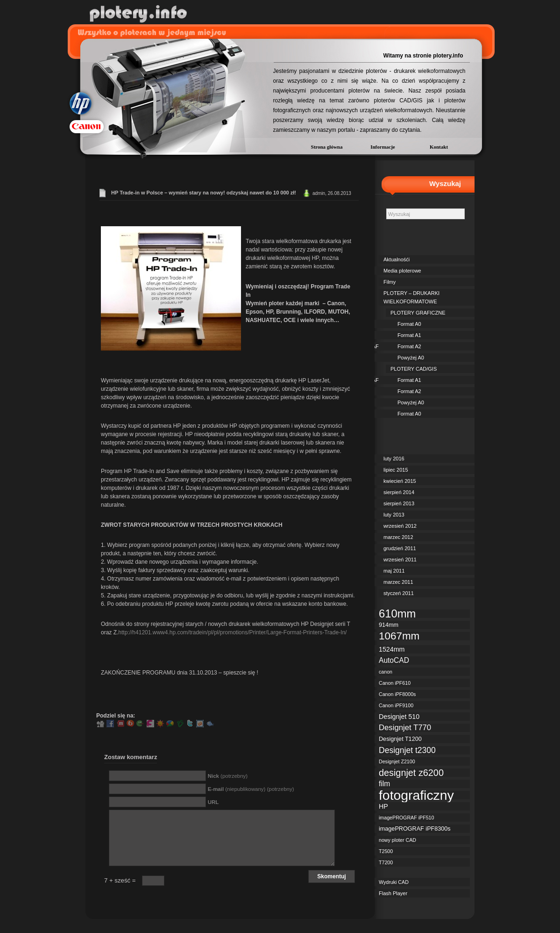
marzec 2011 (398, 582)
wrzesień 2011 (400, 560)
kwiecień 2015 (400, 481)
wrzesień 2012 (400, 526)
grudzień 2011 (400, 548)
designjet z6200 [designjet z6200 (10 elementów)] (411, 773)
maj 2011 (394, 571)
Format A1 (409, 335)
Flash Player (393, 893)
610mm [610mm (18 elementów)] (397, 614)
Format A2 (409, 346)
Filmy (390, 282)
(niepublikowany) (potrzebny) (251, 789)
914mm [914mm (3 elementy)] (389, 625)
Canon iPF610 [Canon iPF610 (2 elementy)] (395, 683)
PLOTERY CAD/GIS (414, 369)
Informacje (383, 147)
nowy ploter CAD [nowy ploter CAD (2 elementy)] (397, 840)
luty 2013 (394, 515)
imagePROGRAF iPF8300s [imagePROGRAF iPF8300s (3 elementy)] (415, 829)
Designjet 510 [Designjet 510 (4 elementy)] (399, 717)
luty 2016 (394, 459)
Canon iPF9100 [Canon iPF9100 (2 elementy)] (396, 705)
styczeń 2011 (399, 593)
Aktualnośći (397, 259)
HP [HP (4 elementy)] (383, 806)
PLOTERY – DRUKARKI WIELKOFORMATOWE (411, 297)
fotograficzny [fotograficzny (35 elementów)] (416, 795)
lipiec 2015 (396, 470)
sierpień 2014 (399, 492)
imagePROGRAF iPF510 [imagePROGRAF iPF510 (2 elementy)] (406, 818)
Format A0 (409, 324)
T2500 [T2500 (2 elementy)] (386, 851)
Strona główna (327, 147)
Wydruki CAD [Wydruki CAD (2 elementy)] (394, 882)
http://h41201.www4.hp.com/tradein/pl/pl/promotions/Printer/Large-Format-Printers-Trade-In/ (232, 632)
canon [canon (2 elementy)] (386, 672)
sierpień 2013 (399, 503)
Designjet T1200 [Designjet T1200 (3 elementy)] (400, 739)
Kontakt (439, 147)
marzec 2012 (398, 537)
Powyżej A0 (411, 358)
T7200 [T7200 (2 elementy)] (386, 862)
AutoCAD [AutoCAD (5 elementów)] (394, 660)
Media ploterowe (402, 271)
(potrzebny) (228, 776)
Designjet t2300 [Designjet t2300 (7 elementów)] (407, 750)
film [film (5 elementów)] (384, 784)
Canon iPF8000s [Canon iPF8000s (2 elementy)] (397, 694)
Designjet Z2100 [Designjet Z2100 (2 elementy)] (397, 761)
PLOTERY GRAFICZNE (418, 313)
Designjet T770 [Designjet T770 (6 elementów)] (405, 728)
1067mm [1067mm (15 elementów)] (399, 636)
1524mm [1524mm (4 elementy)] (392, 649)
